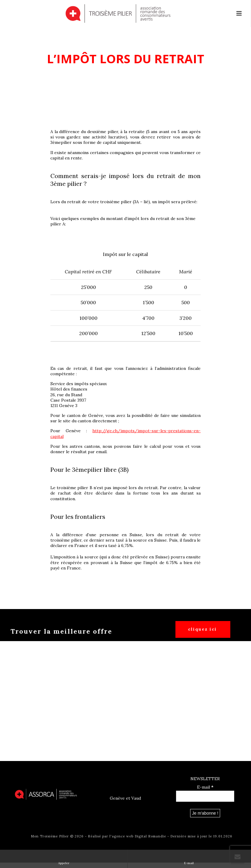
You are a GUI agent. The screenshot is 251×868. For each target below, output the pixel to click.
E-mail (205, 787)
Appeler (64, 859)
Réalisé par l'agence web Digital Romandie (127, 836)
